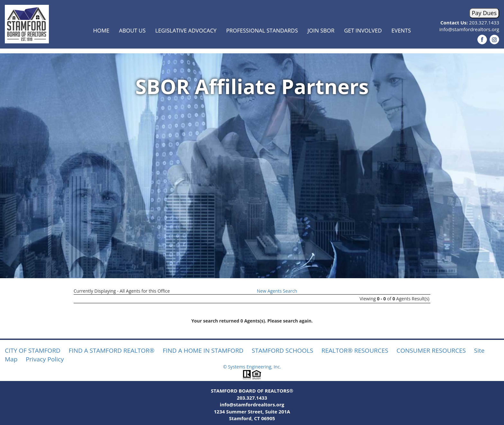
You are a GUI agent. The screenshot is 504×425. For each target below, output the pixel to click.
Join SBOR (321, 30)
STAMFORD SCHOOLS (282, 350)
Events (401, 30)
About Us (132, 30)
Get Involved (363, 30)
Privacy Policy (45, 359)
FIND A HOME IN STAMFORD (203, 350)
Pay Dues (484, 13)
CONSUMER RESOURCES (431, 350)
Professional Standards (262, 30)
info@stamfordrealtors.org (469, 29)
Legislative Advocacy (186, 30)
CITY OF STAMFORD (33, 350)
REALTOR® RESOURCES (355, 350)
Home (101, 30)
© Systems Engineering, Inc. (252, 367)
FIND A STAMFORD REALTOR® (112, 350)
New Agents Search (277, 291)
